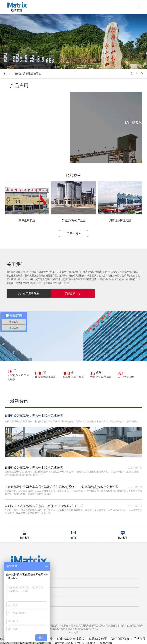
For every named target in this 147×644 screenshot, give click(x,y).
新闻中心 (15, 600)
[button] (131, 74)
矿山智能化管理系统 (71, 637)
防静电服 (106, 642)
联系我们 (15, 609)
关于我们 (15, 590)
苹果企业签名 (87, 642)
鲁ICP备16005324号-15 (86, 627)
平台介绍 (15, 581)
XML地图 (74, 631)
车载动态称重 (98, 637)
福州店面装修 (120, 637)
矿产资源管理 (64, 642)
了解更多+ (73, 232)
